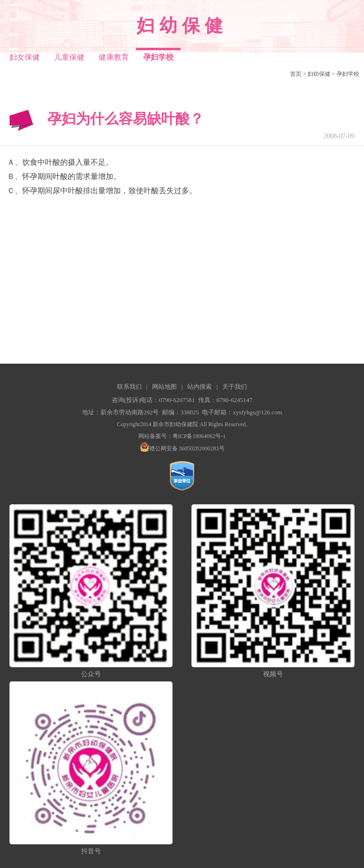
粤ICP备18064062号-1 (199, 436)
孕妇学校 (348, 74)
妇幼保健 (319, 74)
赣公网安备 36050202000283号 (182, 448)
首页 (296, 74)
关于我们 (235, 387)
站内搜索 (200, 387)
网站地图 (164, 387)
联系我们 (129, 387)
